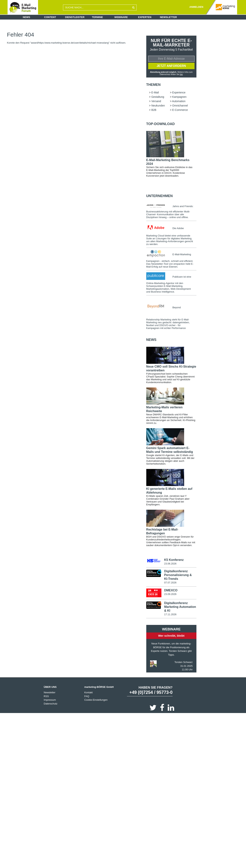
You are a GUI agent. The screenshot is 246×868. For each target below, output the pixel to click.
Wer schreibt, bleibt (171, 636)
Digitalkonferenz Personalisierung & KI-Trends (178, 575)
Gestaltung (158, 97)
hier (181, 74)
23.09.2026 (170, 594)
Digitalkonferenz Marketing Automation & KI (180, 607)
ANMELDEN (196, 7)
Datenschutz (51, 704)
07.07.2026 (170, 583)
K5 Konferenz (174, 560)
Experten (145, 17)
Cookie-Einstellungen (96, 700)
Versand (156, 101)
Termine (98, 17)
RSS (46, 696)
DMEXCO (171, 590)
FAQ (87, 696)
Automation (179, 101)
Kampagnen (179, 97)
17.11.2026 (170, 614)
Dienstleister (75, 17)
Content (50, 17)
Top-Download (161, 124)
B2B (154, 110)
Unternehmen (160, 196)
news (151, 340)
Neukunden (158, 106)
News (26, 17)
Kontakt (88, 692)
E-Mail (155, 92)
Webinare (121, 17)
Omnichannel (180, 106)
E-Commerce (180, 110)
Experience (179, 92)
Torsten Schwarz (184, 662)
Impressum (50, 700)
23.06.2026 (170, 564)
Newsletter (168, 17)
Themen (153, 85)
